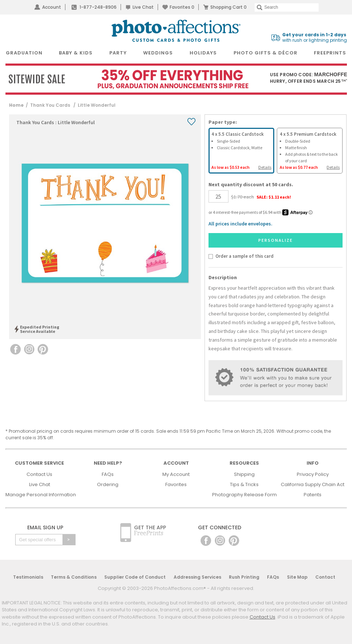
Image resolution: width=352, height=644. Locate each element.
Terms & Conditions (74, 577)
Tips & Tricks (244, 484)
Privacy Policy (313, 474)
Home (16, 105)
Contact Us (39, 474)
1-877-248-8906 (98, 7)
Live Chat (143, 7)
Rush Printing (244, 577)
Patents (313, 495)
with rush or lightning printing (315, 38)
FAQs (108, 474)
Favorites (182, 7)
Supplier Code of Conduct (135, 577)
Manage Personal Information (41, 495)
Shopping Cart (228, 7)
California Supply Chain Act (313, 484)
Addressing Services (197, 577)
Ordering (108, 484)
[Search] (287, 7)
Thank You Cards (51, 105)
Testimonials (28, 577)
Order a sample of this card (244, 256)
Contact (325, 577)
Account (52, 7)
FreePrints (330, 53)
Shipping (244, 474)
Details (265, 167)
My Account (176, 474)
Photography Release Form (244, 495)
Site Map (297, 577)
